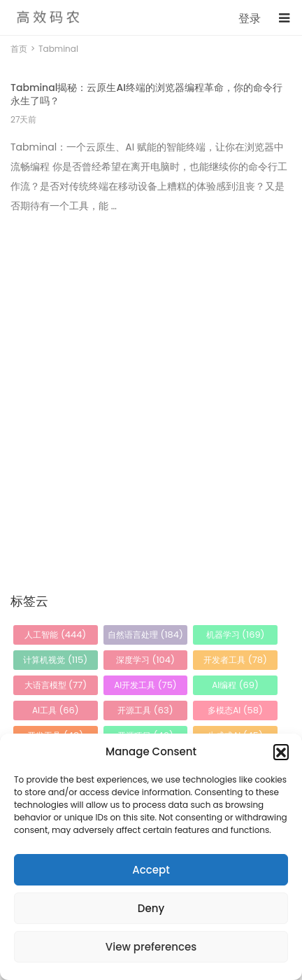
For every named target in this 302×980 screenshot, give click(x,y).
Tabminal (58, 49)
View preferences (151, 947)
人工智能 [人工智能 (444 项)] (55, 635)
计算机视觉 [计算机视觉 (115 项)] (55, 660)
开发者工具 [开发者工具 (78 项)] (235, 660)
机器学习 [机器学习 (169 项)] (236, 635)
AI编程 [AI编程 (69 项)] (235, 685)
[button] (281, 752)
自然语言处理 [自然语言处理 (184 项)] (145, 635)
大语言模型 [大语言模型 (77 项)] (56, 685)
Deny (151, 908)
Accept (151, 870)
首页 (19, 49)
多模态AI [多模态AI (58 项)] (235, 710)
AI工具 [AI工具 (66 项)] (56, 710)
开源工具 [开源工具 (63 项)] (145, 710)
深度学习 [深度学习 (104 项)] (145, 660)
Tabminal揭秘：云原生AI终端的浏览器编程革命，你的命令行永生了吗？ (146, 94)
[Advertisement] (151, 378)
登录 (250, 19)
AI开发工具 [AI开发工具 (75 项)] (145, 685)
